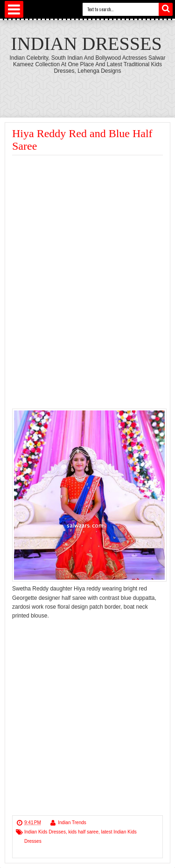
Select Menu (14, 9)
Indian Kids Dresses (45, 832)
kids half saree (84, 832)
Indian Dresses (86, 44)
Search (166, 9)
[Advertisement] (91, 225)
